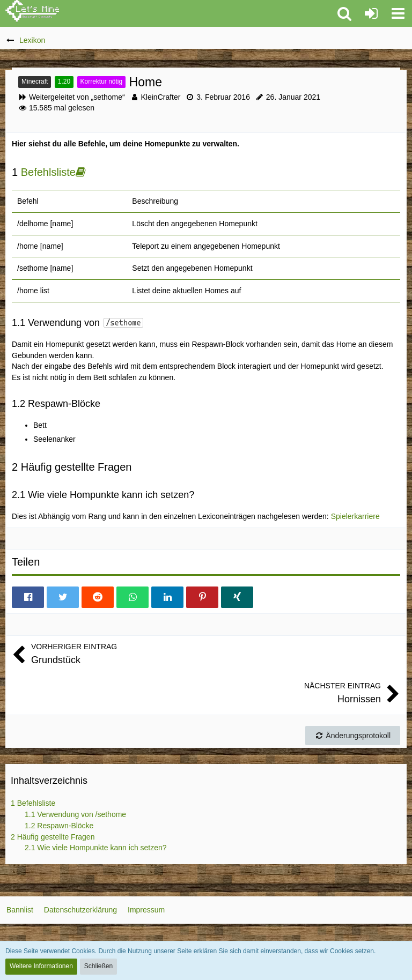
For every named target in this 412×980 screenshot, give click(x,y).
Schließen (98, 966)
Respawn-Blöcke (59, 826)
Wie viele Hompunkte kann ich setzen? (96, 848)
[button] (398, 13)
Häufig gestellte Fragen (53, 837)
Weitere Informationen (41, 966)
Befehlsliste (48, 172)
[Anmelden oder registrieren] (371, 13)
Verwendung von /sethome (75, 814)
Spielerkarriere (355, 516)
